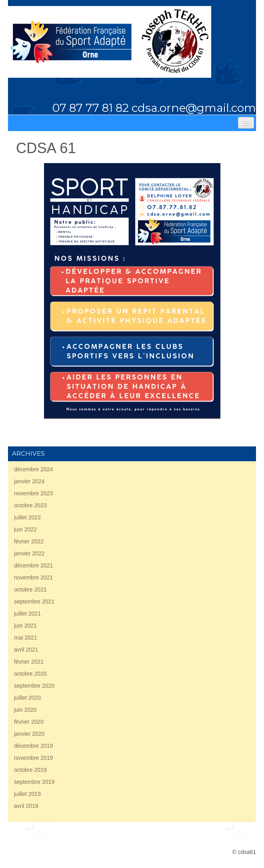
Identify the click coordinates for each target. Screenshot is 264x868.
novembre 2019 (33, 758)
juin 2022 (25, 529)
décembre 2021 (33, 565)
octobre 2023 (30, 505)
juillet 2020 (27, 698)
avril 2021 (26, 650)
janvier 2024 (29, 481)
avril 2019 (26, 806)
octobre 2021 (30, 589)
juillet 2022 (27, 517)
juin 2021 (25, 626)
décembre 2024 (33, 469)
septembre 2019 (34, 782)
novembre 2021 (33, 577)
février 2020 (29, 722)
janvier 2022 (29, 553)
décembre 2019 (33, 746)
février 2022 (29, 541)
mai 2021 (26, 638)
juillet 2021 (27, 614)
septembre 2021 (34, 602)
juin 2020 (25, 710)
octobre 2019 (30, 770)
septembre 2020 (34, 686)
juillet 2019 (27, 794)
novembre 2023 (33, 493)
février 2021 (29, 662)
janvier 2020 (29, 734)
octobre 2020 (30, 674)
